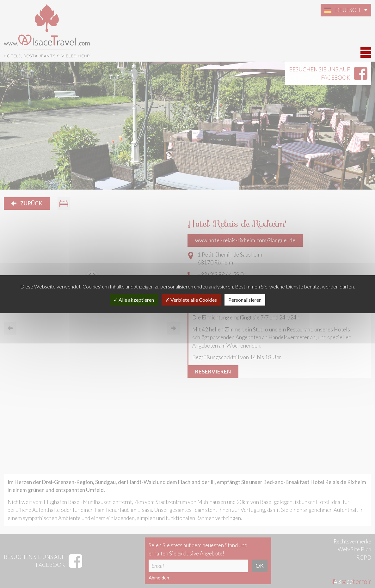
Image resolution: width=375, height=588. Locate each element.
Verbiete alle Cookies (191, 300)
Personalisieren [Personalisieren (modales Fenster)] (245, 300)
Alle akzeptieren (134, 300)
